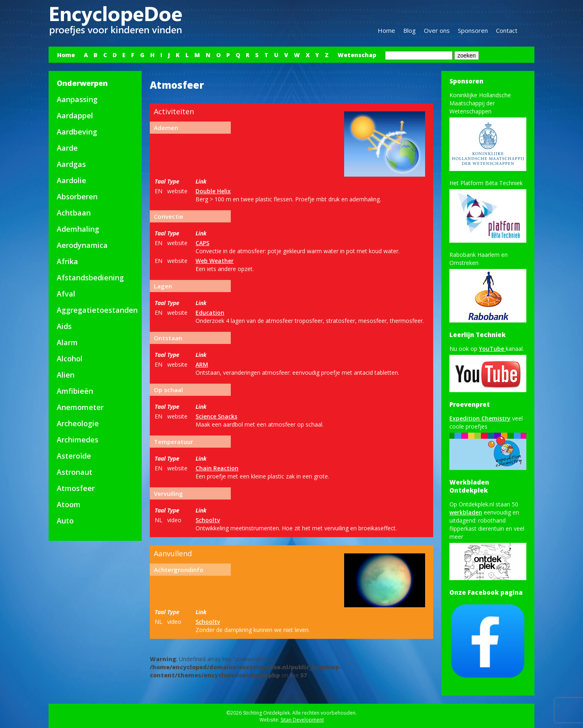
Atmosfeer (76, 488)
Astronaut (74, 472)
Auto (65, 521)
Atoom (69, 504)
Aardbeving (77, 132)
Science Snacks (216, 416)
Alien (66, 375)
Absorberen (77, 196)
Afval (66, 294)
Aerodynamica (82, 245)
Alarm (67, 342)
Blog (410, 30)
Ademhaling (78, 229)
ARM (202, 364)
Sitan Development (302, 720)
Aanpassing (77, 99)
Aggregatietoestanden (97, 310)
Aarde (67, 148)
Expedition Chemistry (480, 418)
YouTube (492, 349)
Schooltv (208, 520)
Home (386, 30)
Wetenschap (357, 55)
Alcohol (70, 359)
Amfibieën (75, 391)
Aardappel (75, 115)
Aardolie (71, 180)
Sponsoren (473, 30)
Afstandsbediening (90, 278)
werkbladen (466, 512)
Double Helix (213, 191)
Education (210, 313)
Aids (64, 326)
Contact (507, 30)
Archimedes (78, 440)
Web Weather (215, 261)
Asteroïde (74, 456)
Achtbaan (74, 213)
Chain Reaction (217, 468)
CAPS (202, 243)
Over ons (437, 30)
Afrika (67, 261)
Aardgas (71, 164)
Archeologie (78, 423)
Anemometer (80, 407)
